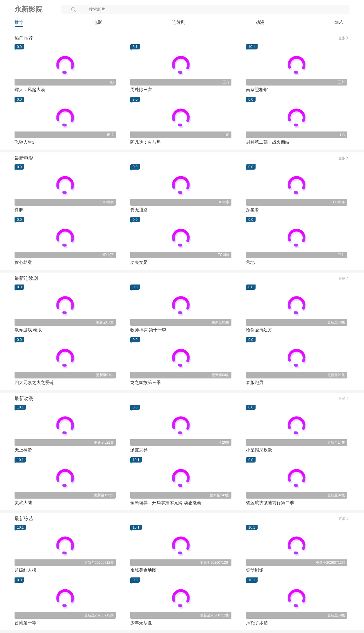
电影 (98, 22)
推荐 (19, 22)
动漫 (260, 22)
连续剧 (179, 22)
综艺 (339, 22)
